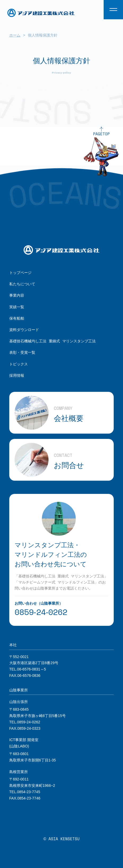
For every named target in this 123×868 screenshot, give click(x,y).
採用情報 (17, 375)
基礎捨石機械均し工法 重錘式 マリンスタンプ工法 (52, 341)
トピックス (19, 364)
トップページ (20, 272)
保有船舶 (17, 318)
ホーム (15, 35)
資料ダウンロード (24, 330)
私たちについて (22, 284)
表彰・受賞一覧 (22, 352)
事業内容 (17, 295)
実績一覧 (17, 307)
